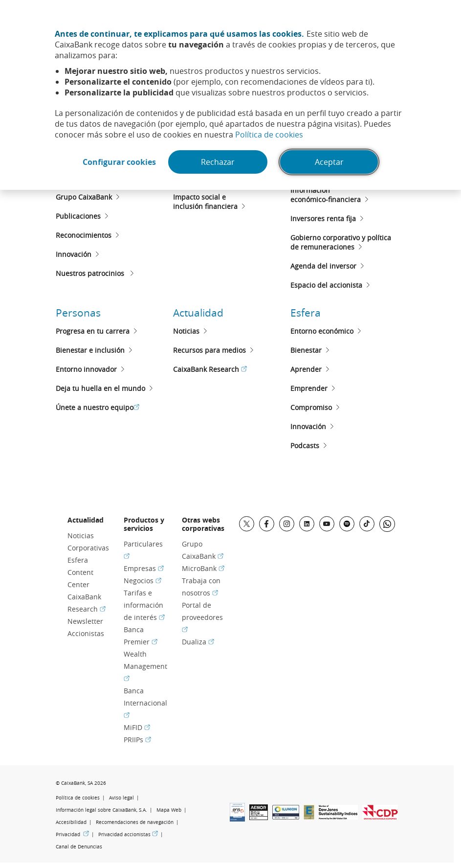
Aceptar (329, 162)
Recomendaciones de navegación (135, 822)
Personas (78, 313)
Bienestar (306, 350)
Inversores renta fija (323, 218)
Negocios (143, 581)
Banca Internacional (145, 703)
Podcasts (305, 445)
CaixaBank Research (210, 369)
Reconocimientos (84, 235)
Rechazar (218, 162)
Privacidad (72, 834)
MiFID (137, 727)
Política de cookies (269, 135)
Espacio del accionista (326, 285)
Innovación (74, 254)
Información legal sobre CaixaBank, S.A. (101, 810)
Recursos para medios (209, 350)
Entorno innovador (86, 369)
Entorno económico (322, 331)
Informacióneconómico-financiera (326, 195)
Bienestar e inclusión (90, 350)
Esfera (306, 313)
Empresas (144, 568)
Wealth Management (145, 666)
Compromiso (311, 407)
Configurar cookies (119, 162)
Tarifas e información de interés (144, 605)
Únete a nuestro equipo (98, 407)
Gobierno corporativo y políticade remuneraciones (341, 242)
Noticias (186, 331)
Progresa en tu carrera (93, 331)
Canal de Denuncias (79, 847)
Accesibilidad (71, 822)
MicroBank (203, 568)
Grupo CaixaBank (84, 197)
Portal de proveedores (202, 617)
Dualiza (198, 642)
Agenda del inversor (323, 266)
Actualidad (198, 313)
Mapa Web (169, 810)
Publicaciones (78, 216)
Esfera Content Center (80, 572)
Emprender (309, 388)
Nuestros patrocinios (91, 273)
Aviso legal (121, 798)
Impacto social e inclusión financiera (205, 202)
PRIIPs (137, 740)
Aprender (306, 369)
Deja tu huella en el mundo (100, 388)
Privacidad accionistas (128, 834)
